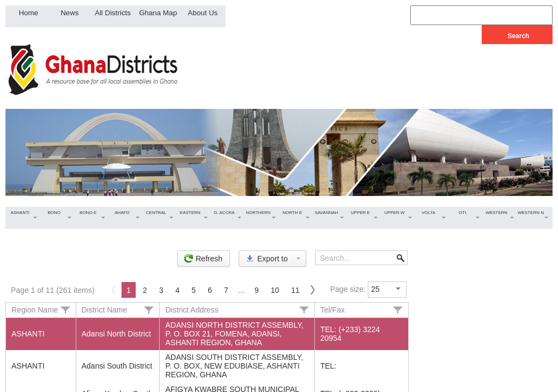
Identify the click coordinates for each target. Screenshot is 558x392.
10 (275, 290)
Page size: (348, 289)
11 (295, 290)
